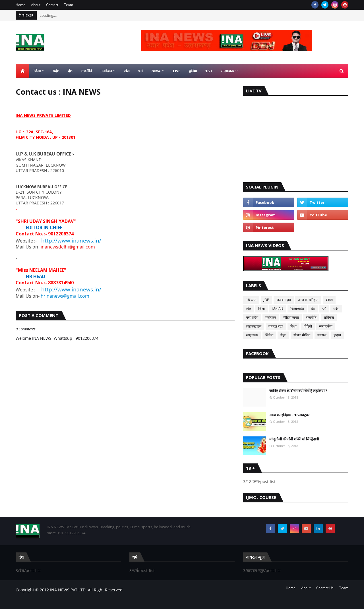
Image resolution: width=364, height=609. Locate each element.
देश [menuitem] (70, 71)
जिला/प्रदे (278, 309)
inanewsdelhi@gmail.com (68, 247)
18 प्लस (251, 300)
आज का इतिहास (308, 300)
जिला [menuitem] (37, 71)
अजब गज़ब (284, 300)
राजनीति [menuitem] (86, 71)
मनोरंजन (271, 317)
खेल (249, 309)
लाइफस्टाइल (254, 326)
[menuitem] (22, 71)
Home (20, 5)
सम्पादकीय (326, 326)
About (36, 5)
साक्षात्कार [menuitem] (227, 71)
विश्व (293, 326)
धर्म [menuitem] (140, 71)
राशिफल (329, 317)
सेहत (283, 335)
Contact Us (325, 588)
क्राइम (329, 300)
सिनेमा (269, 335)
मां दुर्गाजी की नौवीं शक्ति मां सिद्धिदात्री (294, 439)
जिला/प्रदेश (297, 309)
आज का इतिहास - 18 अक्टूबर (289, 415)
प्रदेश (336, 309)
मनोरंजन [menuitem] (106, 71)
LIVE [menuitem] (177, 71)
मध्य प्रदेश (252, 317)
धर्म (324, 309)
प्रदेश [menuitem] (56, 71)
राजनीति (311, 317)
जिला (261, 309)
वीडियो (308, 326)
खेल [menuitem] (127, 71)
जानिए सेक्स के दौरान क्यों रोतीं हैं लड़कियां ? (298, 391)
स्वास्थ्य (322, 335)
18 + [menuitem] (209, 71)
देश (313, 309)
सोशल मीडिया (302, 335)
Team (69, 5)
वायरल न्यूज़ (276, 326)
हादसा (337, 335)
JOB (266, 300)
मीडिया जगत (291, 317)
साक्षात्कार (252, 335)
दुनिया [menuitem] (193, 71)
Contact (52, 5)
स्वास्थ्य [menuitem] (156, 71)
